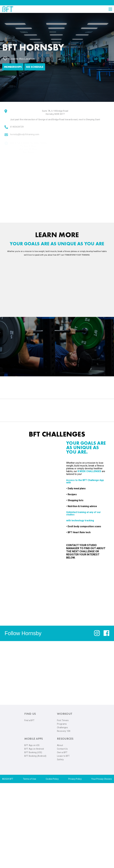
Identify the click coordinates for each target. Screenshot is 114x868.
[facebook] (106, 635)
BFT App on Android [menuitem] (34, 749)
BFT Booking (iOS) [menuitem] (33, 752)
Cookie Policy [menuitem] (52, 779)
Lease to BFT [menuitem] (63, 756)
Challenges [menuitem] (62, 727)
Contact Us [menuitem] (62, 749)
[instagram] (97, 635)
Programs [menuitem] (62, 724)
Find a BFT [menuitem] (29, 720)
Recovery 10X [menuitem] (64, 731)
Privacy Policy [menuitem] (75, 779)
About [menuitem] (60, 745)
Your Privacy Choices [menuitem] (102, 779)
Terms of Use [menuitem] (30, 779)
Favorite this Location (19, 59)
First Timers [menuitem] (63, 720)
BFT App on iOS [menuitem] (32, 745)
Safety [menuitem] (60, 759)
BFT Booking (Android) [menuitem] (35, 756)
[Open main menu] (110, 9)
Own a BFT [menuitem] (62, 752)
